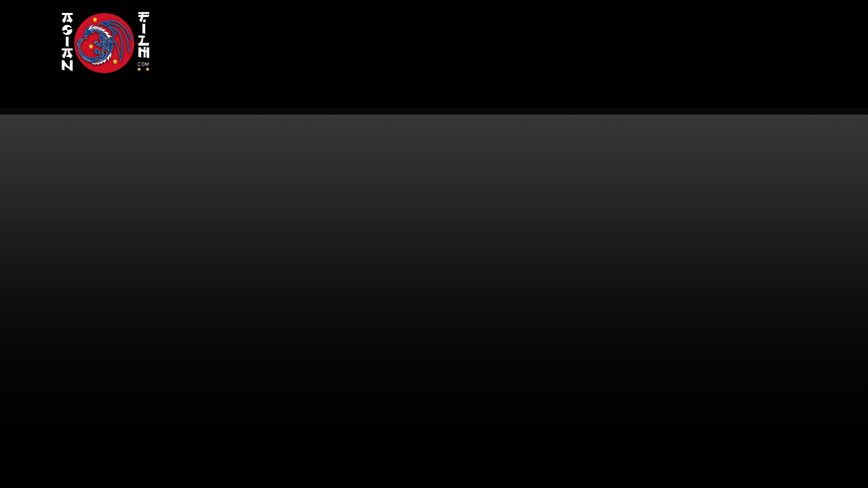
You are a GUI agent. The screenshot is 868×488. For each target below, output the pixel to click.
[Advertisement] (487, 45)
